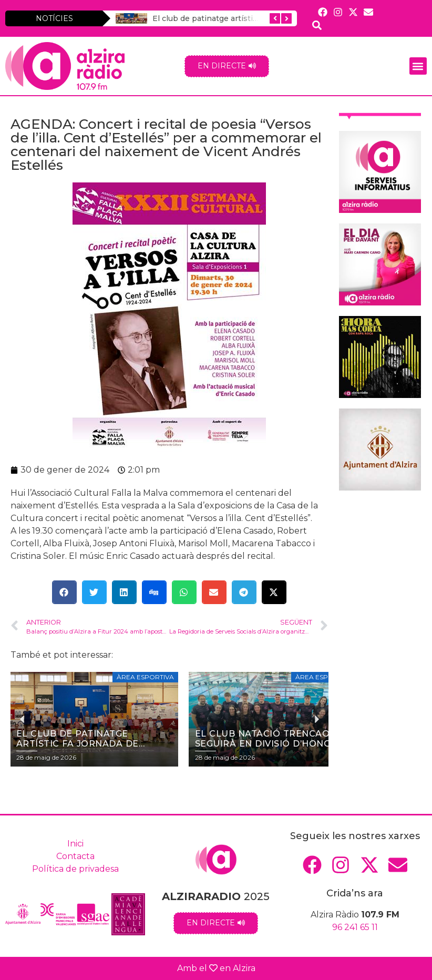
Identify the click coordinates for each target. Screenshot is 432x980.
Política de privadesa (75, 869)
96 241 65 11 (355, 927)
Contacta (75, 856)
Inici (75, 844)
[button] (418, 66)
